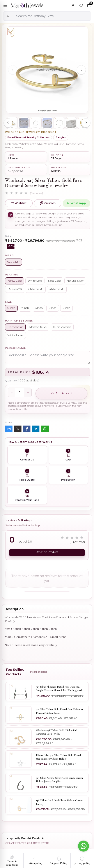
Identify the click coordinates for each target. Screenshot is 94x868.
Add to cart (61, 393)
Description (14, 609)
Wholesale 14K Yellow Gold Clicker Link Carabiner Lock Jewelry (57, 732)
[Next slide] (81, 70)
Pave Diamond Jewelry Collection (28, 137)
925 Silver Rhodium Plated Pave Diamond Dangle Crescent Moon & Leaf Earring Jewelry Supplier (60, 689)
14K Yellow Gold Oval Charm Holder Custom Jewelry (60, 802)
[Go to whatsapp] (83, 846)
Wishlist (19, 203)
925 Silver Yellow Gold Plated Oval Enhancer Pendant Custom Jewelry (59, 711)
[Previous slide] (13, 70)
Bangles (61, 137)
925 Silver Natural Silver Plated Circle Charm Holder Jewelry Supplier (59, 780)
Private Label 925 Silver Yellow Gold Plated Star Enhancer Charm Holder (58, 757)
